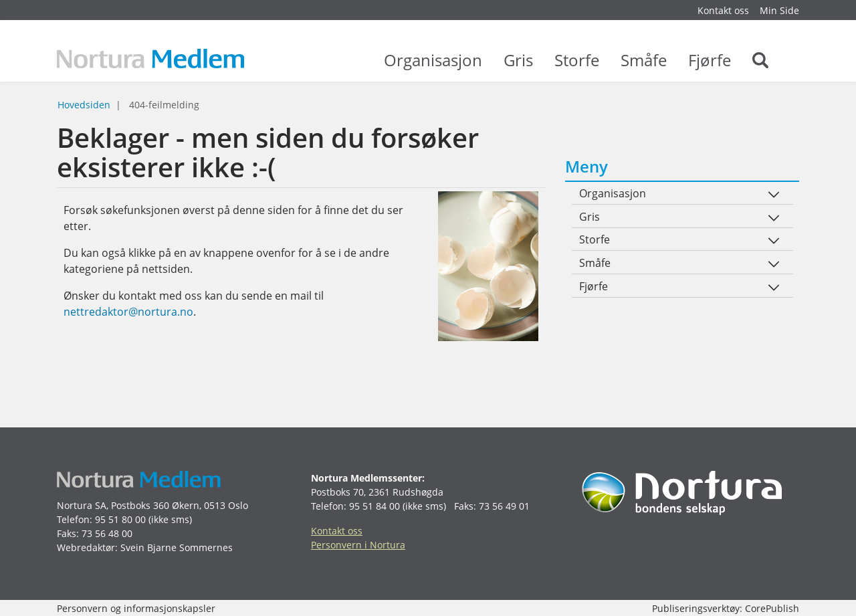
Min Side (779, 10)
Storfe (577, 67)
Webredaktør (86, 547)
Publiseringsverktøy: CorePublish (726, 608)
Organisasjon (433, 67)
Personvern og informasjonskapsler (136, 608)
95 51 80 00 (120, 519)
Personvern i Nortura (358, 545)
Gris (518, 67)
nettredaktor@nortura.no (128, 312)
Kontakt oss (723, 10)
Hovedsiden (84, 105)
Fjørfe (710, 67)
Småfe (644, 67)
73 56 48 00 (107, 533)
